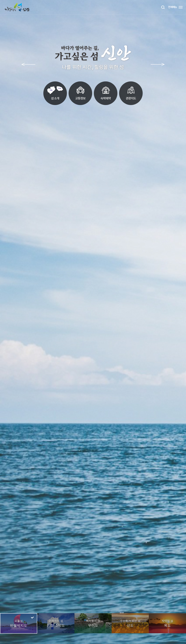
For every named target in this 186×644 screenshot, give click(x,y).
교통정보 (80, 92)
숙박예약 (106, 92)
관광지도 (131, 92)
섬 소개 (55, 92)
